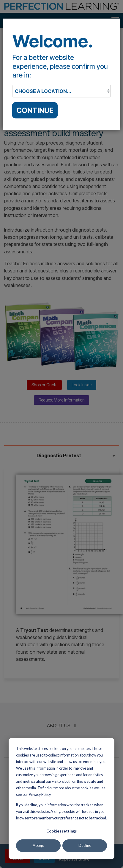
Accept (38, 845)
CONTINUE (35, 110)
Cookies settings (61, 831)
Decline (85, 845)
